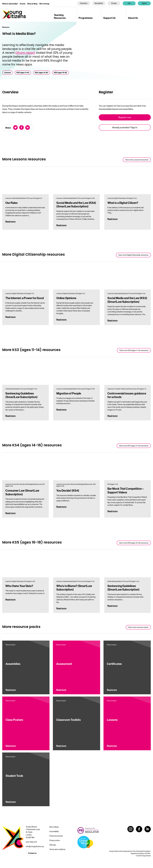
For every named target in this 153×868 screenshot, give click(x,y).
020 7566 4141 (31, 842)
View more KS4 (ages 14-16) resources (134, 446)
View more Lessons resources (137, 160)
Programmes (86, 18)
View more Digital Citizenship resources (133, 255)
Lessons (7, 73)
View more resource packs (138, 627)
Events (23, 4)
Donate (114, 3)
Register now (125, 117)
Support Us (109, 18)
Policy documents (56, 836)
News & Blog (32, 4)
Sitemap (53, 845)
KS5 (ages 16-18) (60, 73)
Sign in (144, 3)
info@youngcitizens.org (35, 846)
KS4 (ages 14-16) (42, 73)
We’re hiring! (44, 4)
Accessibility (54, 831)
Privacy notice (55, 840)
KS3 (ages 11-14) (23, 73)
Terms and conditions (57, 849)
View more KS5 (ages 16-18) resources (134, 543)
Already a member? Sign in (125, 127)
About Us (133, 18)
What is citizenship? (10, 4)
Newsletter (99, 3)
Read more (10, 222)
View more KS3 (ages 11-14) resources (134, 350)
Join (129, 3)
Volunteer (84, 3)
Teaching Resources (60, 16)
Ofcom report (25, 53)
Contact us (32, 853)
